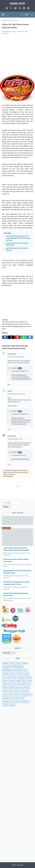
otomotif (18, 688)
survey (22, 698)
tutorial (5, 705)
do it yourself (7, 677)
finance (12, 681)
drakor (15, 677)
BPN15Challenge (18, 667)
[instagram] (20, 8)
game (24, 681)
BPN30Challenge (8, 670)
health (5, 684)
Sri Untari (14, 368)
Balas (9, 384)
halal (30, 681)
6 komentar (5, 34)
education (22, 677)
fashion (5, 681)
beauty (18, 663)
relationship (25, 691)
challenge (6, 674)
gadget (18, 681)
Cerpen (25, 670)
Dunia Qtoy (17, 4)
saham (17, 695)
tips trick (19, 702)
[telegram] (28, 8)
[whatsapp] (24, 337)
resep (5, 695)
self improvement (26, 695)
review (11, 695)
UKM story (12, 705)
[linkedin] (24, 8)
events (29, 677)
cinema (13, 674)
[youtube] (15, 8)
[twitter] (11, 8)
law (29, 684)
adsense (6, 663)
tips (13, 702)
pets (10, 691)
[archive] (8, 653)
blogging (25, 663)
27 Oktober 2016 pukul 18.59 (20, 414)
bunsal (10, 391)
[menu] (4, 15)
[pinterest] (17, 337)
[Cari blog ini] (12, 503)
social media (14, 698)
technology (6, 702)
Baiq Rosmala (12, 436)
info (15, 684)
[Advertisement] (17, 55)
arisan (12, 663)
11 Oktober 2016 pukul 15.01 (16, 357)
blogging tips (7, 667)
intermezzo (22, 684)
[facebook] (7, 8)
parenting (26, 688)
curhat (26, 674)
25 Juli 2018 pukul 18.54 (18, 455)
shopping (6, 698)
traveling (26, 702)
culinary (20, 674)
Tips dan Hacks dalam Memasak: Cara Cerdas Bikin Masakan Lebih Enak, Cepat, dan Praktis (18, 238)
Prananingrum (12, 354)
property (17, 691)
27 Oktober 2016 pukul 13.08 (16, 394)
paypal (5, 691)
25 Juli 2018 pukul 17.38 (15, 439)
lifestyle (5, 688)
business (18, 670)
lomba (12, 688)
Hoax (10, 684)
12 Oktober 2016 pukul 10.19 (20, 371)
